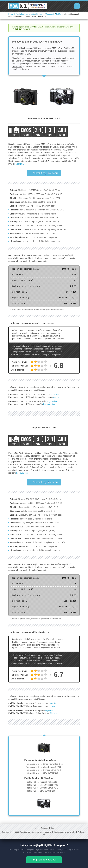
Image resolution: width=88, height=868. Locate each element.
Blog (52, 828)
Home (36, 828)
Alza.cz (56, 397)
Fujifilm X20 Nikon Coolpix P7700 (42, 785)
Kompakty (40, 14)
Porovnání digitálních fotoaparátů (22, 14)
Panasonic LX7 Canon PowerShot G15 (44, 764)
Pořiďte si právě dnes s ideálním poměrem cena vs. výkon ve (43, 28)
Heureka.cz (56, 394)
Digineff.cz (50, 710)
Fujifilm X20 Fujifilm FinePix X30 (42, 782)
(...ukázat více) (21, 164)
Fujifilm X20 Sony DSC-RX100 (41, 791)
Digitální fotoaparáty (43, 859)
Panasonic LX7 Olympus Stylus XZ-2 (44, 770)
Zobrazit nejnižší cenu (44, 173)
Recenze (45, 828)
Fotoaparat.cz (49, 404)
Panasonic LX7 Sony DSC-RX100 (42, 773)
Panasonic (50, 14)
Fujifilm (59, 14)
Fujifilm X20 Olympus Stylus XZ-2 (42, 788)
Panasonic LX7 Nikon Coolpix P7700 (44, 767)
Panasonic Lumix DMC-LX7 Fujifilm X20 (37, 42)
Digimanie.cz (53, 401)
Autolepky (71, 832)
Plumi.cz (54, 713)
